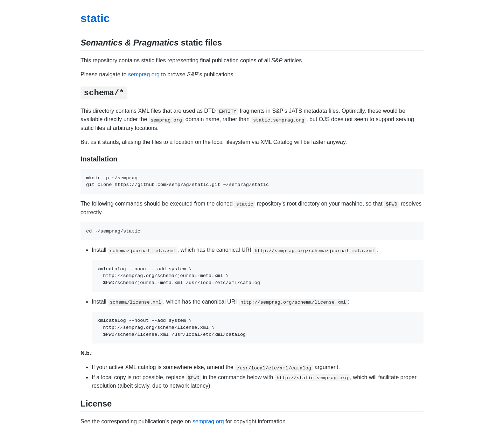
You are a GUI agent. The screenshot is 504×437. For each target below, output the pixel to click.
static (95, 18)
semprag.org (144, 74)
